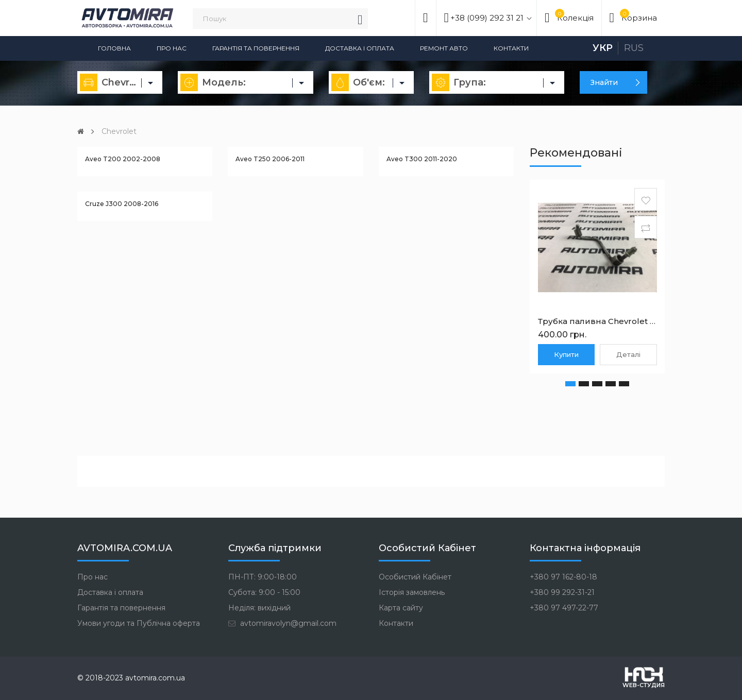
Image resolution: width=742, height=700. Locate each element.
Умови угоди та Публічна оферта (139, 623)
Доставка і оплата (360, 48)
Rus (634, 48)
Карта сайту (401, 608)
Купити (566, 355)
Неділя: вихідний (259, 608)
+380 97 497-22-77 (564, 608)
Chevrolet (119, 131)
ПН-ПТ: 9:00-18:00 (263, 577)
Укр (603, 48)
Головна (114, 48)
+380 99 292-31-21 (562, 592)
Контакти (511, 48)
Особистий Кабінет (415, 577)
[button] (570, 384)
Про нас (172, 48)
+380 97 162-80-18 (563, 577)
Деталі (628, 355)
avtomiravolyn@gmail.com (282, 623)
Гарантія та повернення (256, 48)
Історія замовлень (412, 592)
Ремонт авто (444, 48)
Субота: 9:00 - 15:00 (264, 592)
